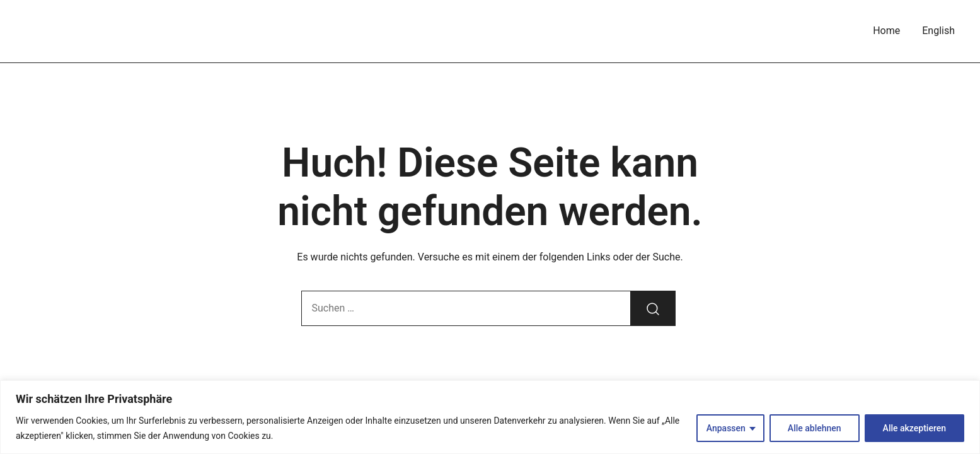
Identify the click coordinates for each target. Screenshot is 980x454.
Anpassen (726, 428)
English (938, 31)
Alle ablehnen (815, 428)
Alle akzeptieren (914, 428)
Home (886, 31)
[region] (490, 417)
